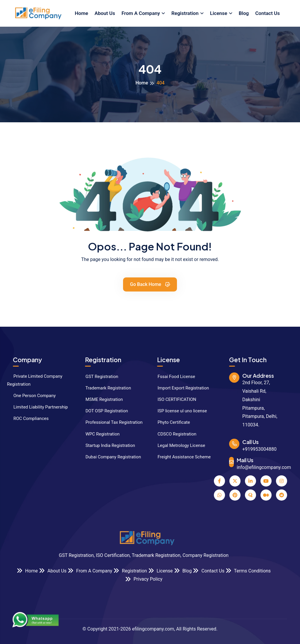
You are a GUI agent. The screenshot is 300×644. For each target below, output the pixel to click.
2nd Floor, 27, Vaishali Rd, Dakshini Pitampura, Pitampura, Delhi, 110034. (260, 404)
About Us (105, 13)
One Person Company (31, 396)
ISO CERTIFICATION (174, 399)
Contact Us (267, 13)
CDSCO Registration (174, 434)
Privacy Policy (144, 579)
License (219, 13)
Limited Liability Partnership (37, 407)
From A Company (141, 13)
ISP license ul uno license (179, 411)
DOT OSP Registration (104, 411)
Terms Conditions (248, 571)
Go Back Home (150, 284)
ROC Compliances (28, 418)
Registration (185, 13)
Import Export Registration (180, 388)
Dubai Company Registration (110, 457)
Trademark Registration (105, 388)
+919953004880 (259, 449)
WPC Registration (99, 434)
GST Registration (99, 377)
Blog (244, 13)
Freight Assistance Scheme (181, 457)
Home (81, 13)
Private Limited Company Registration (35, 380)
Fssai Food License (173, 377)
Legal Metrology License (178, 445)
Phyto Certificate (171, 422)
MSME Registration (101, 399)
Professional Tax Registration (111, 422)
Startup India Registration (107, 445)
